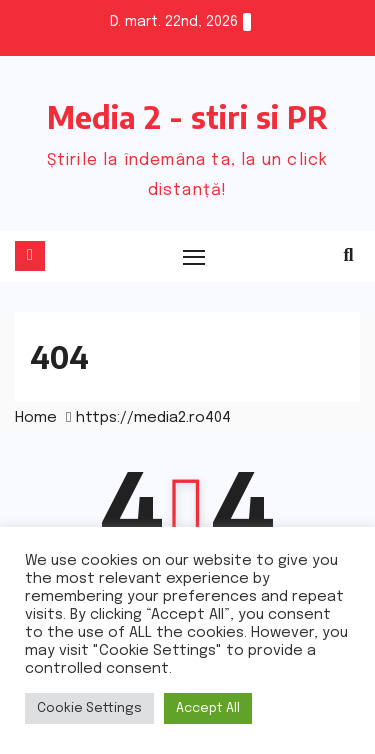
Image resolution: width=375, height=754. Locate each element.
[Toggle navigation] (195, 257)
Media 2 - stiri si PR (187, 117)
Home (36, 418)
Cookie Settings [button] (89, 708)
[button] (349, 256)
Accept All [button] (208, 708)
